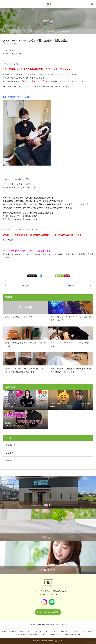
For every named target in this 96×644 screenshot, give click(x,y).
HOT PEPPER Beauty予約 (48, 612)
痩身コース (65, 631)
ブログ (43, 635)
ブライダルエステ (79, 631)
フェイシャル (38, 631)
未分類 (14, 44)
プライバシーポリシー (72, 635)
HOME (4, 631)
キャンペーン (21, 635)
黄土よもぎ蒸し (52, 631)
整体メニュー (25, 631)
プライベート (11, 453)
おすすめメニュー (13, 445)
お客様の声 (33, 635)
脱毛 (90, 631)
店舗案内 (13, 631)
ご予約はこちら (54, 635)
